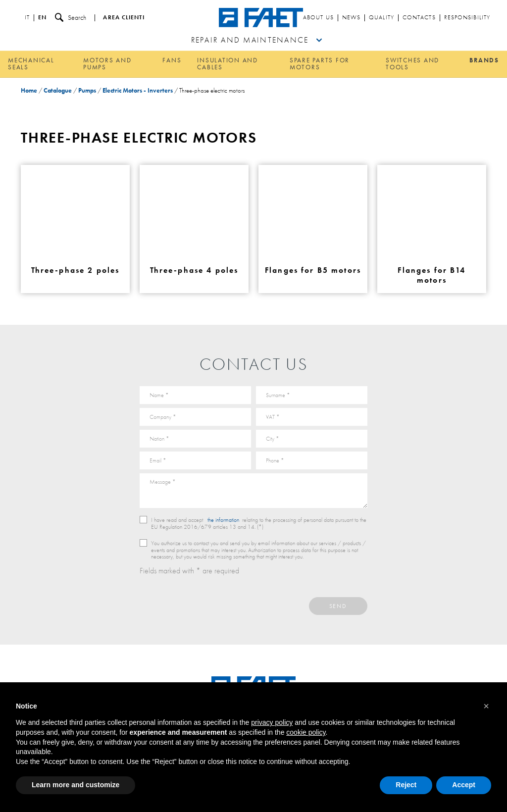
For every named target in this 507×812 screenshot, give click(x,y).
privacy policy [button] (272, 722)
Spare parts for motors (320, 64)
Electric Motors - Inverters (138, 90)
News (351, 18)
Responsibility (467, 18)
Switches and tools (412, 64)
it (27, 18)
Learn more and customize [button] (76, 785)
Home (29, 90)
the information (223, 520)
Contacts (419, 18)
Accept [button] (464, 785)
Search (71, 18)
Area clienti (124, 18)
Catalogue (58, 90)
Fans (172, 60)
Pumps (87, 90)
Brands (484, 60)
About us (318, 18)
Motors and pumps (107, 64)
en (42, 18)
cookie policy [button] (306, 732)
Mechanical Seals (31, 64)
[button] (486, 706)
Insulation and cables (228, 64)
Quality (381, 18)
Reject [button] (406, 785)
